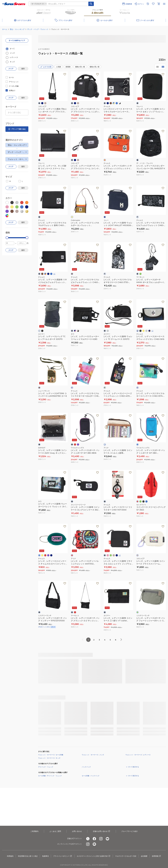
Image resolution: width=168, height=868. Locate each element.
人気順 (58, 67)
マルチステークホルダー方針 (126, 856)
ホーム (5, 29)
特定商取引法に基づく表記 (28, 856)
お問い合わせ (77, 831)
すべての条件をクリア (17, 40)
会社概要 (144, 856)
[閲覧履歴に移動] (148, 4)
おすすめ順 (46, 67)
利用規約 (10, 856)
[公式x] (88, 839)
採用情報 (157, 856)
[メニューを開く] (164, 4)
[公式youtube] (107, 839)
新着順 (68, 67)
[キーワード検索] (91, 4)
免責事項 (45, 856)
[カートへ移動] (159, 4)
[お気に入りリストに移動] (153, 4)
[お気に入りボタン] (65, 74)
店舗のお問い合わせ (102, 831)
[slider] (7, 238)
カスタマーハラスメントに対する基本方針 (94, 856)
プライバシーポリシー (63, 856)
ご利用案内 (34, 831)
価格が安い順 (80, 67)
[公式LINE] (94, 844)
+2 (152, 331)
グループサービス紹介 (130, 831)
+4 (54, 274)
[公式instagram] (101, 839)
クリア (11, 69)
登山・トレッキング (17, 29)
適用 (23, 69)
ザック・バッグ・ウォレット (38, 29)
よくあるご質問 (55, 831)
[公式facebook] (94, 839)
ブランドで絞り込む (17, 129)
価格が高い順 (94, 67)
